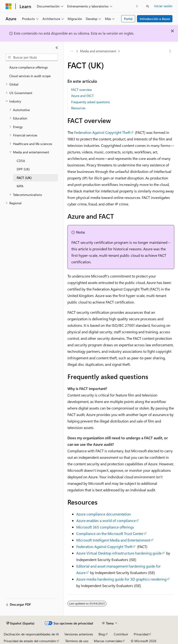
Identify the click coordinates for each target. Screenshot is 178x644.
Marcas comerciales (108, 641)
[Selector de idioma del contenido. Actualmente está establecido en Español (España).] (21, 623)
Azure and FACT (82, 96)
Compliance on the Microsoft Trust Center (110, 533)
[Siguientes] (137, 6)
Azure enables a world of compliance (106, 520)
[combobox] (32, 57)
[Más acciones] (170, 51)
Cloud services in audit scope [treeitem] (30, 76)
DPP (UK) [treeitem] (23, 169)
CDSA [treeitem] (21, 161)
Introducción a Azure (155, 19)
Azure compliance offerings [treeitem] (29, 67)
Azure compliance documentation (103, 514)
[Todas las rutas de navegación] (72, 51)
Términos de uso (77, 641)
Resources (78, 108)
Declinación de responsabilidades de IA (31, 634)
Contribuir (121, 634)
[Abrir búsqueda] (148, 6)
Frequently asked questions (91, 102)
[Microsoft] (9, 6)
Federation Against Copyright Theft (102, 132)
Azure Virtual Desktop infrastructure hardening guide (119, 553)
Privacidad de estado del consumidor (30, 641)
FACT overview (81, 90)
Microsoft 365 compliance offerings (105, 527)
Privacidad (141, 634)
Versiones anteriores (79, 634)
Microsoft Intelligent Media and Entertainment (113, 540)
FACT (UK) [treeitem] (24, 178)
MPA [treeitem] (20, 186)
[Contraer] (57, 48)
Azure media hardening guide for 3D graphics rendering (121, 579)
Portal (128, 19)
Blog (102, 634)
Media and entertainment (98, 51)
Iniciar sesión (163, 6)
